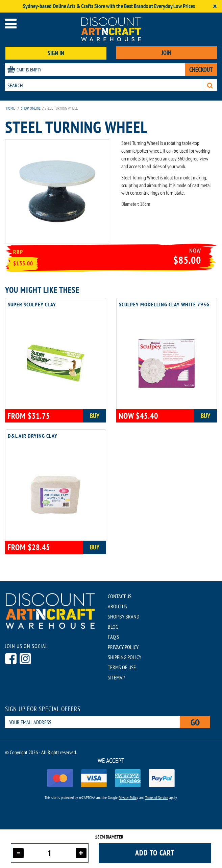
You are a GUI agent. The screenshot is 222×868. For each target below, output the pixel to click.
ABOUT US (117, 606)
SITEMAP (116, 677)
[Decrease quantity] (18, 853)
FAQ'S (113, 637)
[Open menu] (11, 24)
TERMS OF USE (122, 667)
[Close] (215, 6)
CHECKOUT (201, 70)
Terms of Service (157, 797)
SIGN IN (56, 53)
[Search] (210, 85)
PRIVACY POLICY (123, 647)
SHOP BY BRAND (124, 616)
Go (195, 722)
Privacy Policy (128, 797)
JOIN (166, 53)
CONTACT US (120, 596)
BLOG (113, 627)
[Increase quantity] (81, 853)
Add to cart (155, 853)
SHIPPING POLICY (125, 657)
